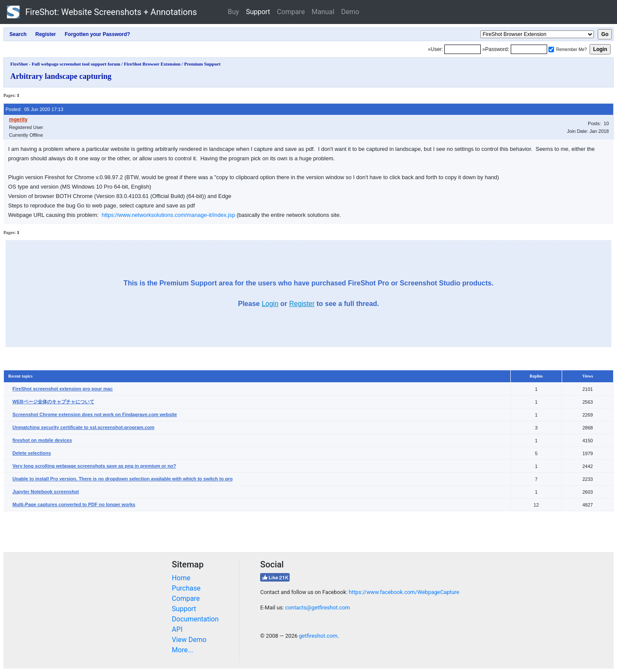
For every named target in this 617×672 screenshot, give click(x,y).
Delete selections (32, 453)
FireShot (102, 12)
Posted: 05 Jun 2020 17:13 (34, 109)
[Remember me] (551, 49)
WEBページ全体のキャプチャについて (53, 402)
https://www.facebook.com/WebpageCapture (404, 592)
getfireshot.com (318, 636)
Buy (234, 12)
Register (302, 304)
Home (181, 578)
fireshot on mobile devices (42, 440)
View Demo (189, 640)
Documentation (195, 619)
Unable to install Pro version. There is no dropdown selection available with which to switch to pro (123, 479)
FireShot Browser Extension (152, 64)
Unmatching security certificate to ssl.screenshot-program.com (83, 427)
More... (183, 650)
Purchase (186, 588)
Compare (291, 12)
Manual (323, 12)
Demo (350, 12)
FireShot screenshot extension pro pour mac (63, 389)
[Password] (529, 49)
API (177, 629)
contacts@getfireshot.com (318, 607)
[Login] (463, 49)
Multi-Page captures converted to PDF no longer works (74, 504)
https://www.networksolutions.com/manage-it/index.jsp (168, 215)
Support (258, 12)
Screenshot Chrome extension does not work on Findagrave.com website (95, 414)
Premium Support (202, 64)
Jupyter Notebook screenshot (46, 492)
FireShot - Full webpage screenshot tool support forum (65, 64)
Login (270, 304)
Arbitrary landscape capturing (61, 76)
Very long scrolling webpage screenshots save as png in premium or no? (94, 466)
